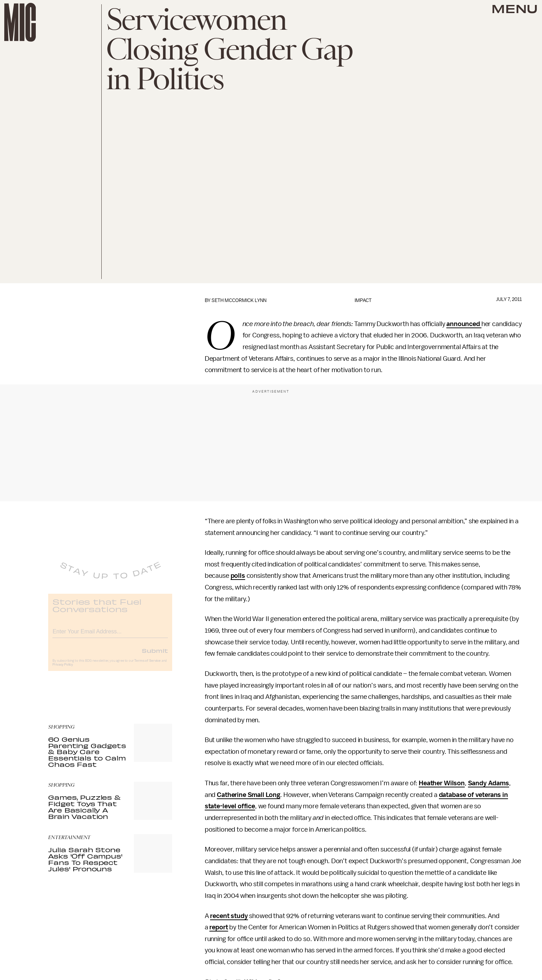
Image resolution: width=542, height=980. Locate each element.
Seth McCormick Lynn (239, 300)
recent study (229, 916)
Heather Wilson (442, 783)
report (219, 927)
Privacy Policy (63, 670)
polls (238, 576)
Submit (155, 656)
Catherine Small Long (249, 795)
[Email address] (110, 636)
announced (464, 324)
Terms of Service (147, 666)
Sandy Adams (489, 783)
